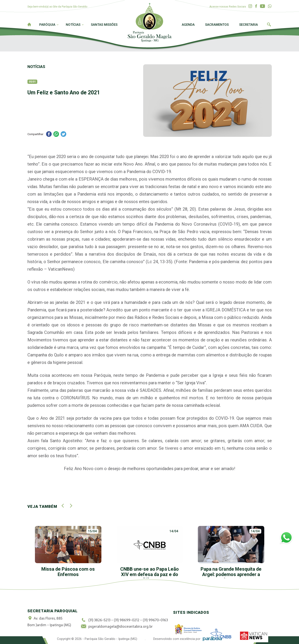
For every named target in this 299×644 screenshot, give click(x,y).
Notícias (73, 25)
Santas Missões (104, 25)
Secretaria (249, 25)
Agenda (188, 25)
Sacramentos (217, 25)
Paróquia (47, 25)
